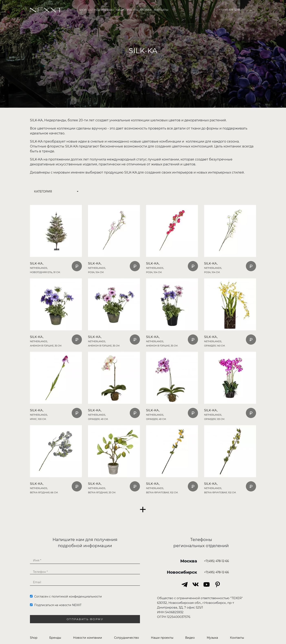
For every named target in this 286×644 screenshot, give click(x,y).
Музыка (146, 10)
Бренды (55, 638)
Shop (83, 10)
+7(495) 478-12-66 (230, 10)
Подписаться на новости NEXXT (56, 605)
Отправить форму (85, 619)
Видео (190, 638)
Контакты (161, 10)
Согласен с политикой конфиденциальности (66, 596)
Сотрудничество (101, 10)
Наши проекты (127, 10)
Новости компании (88, 638)
